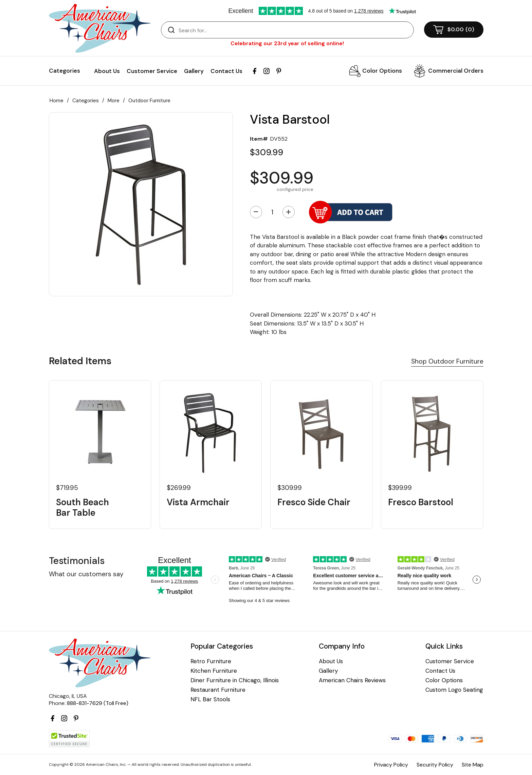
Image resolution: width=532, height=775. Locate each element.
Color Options (382, 71)
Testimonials (77, 561)
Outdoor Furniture (149, 101)
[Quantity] (272, 212)
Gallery (194, 71)
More (114, 101)
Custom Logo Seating (454, 690)
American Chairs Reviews (352, 680)
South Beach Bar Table (82, 508)
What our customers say (86, 574)
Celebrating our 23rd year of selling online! (287, 43)
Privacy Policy (391, 765)
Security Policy (435, 765)
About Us (107, 71)
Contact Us (226, 71)
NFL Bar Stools (210, 699)
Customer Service (152, 71)
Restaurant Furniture (218, 690)
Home (57, 101)
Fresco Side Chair (314, 502)
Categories (86, 101)
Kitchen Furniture (214, 671)
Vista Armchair (198, 502)
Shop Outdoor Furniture (447, 361)
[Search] (294, 30)
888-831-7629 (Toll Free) (98, 703)
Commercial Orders (456, 71)
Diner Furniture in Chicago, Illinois (235, 680)
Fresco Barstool (421, 502)
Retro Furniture (211, 661)
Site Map (473, 765)
